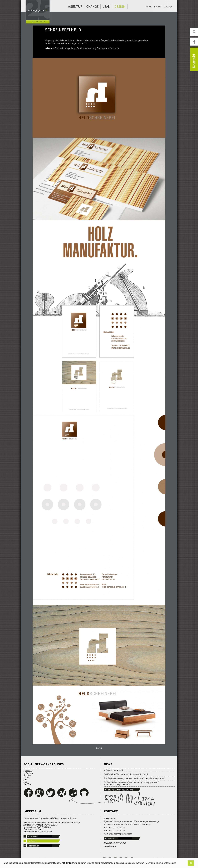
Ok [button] (191, 863)
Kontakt (112, 838)
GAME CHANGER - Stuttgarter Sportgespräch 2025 (126, 774)
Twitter (27, 777)
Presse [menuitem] (158, 7)
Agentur (75, 6)
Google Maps (110, 846)
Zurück (99, 748)
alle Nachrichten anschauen (120, 790)
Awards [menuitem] (168, 7)
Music (26, 782)
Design (120, 6)
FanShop (28, 784)
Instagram (28, 773)
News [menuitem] (149, 7)
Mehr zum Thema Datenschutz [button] (161, 863)
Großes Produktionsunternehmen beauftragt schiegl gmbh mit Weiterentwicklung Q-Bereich (132, 783)
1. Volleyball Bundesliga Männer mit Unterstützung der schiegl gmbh (134, 778)
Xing (26, 780)
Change (92, 6)
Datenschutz (33, 846)
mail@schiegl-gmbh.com (121, 834)
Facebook (28, 771)
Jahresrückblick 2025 (113, 770)
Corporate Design (63, 48)
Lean (106, 6)
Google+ (27, 775)
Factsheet (32, 841)
